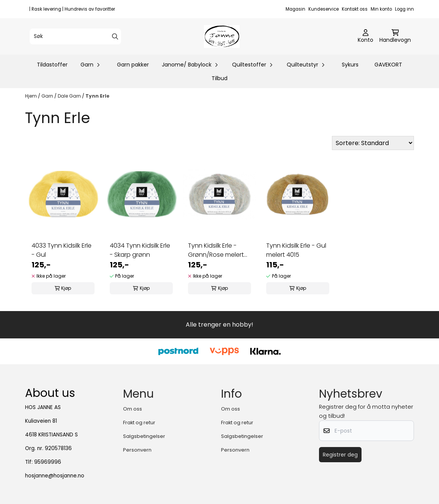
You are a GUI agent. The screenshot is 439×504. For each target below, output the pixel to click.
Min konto (381, 9)
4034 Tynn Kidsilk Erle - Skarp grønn (140, 250)
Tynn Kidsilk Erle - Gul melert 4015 (296, 250)
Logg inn (404, 9)
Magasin (295, 9)
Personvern (137, 450)
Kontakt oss (355, 9)
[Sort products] (373, 143)
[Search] (115, 36)
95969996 (48, 462)
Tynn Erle (97, 96)
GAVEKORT (388, 65)
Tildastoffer (52, 65)
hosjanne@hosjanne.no (55, 476)
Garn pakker (133, 65)
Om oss (133, 409)
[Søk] (75, 36)
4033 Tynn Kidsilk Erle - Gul (62, 250)
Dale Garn (70, 96)
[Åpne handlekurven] (395, 36)
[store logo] (222, 36)
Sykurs (350, 65)
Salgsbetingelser (144, 436)
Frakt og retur (139, 423)
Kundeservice (324, 9)
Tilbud (219, 78)
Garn (48, 96)
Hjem (32, 96)
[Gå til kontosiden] (366, 36)
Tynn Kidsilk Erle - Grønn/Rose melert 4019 (216, 250)
